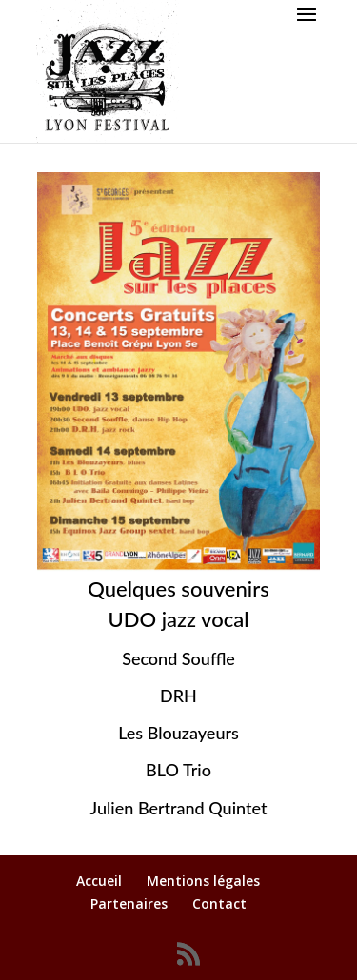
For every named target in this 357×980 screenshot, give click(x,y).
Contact (219, 903)
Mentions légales (203, 881)
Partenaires (129, 903)
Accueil (99, 881)
